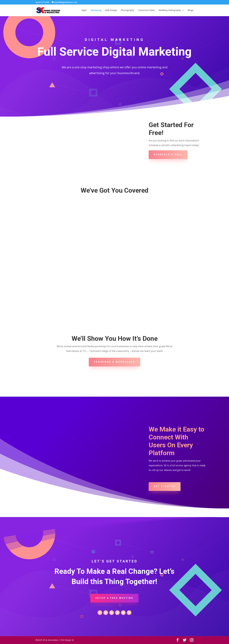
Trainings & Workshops (114, 362)
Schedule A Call (168, 155)
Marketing (96, 10)
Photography (127, 10)
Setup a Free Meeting (114, 598)
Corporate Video (146, 10)
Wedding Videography (170, 10)
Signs (84, 10)
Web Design (111, 10)
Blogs (191, 10)
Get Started (165, 486)
